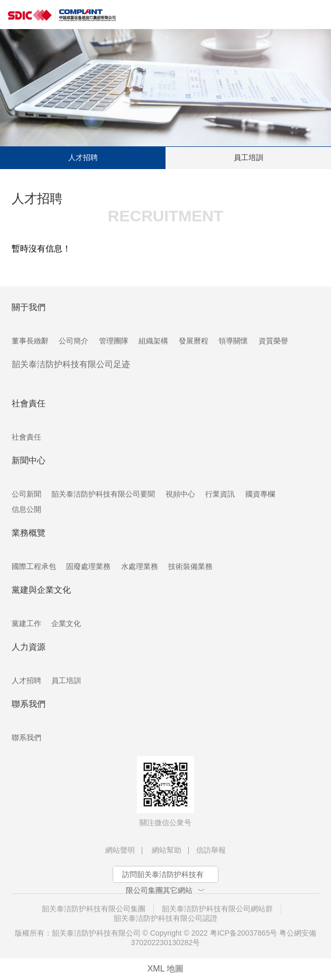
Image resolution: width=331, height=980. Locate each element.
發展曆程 (194, 341)
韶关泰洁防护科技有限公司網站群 (217, 909)
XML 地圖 (166, 969)
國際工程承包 (34, 566)
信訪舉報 (211, 850)
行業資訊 (220, 494)
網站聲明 (120, 850)
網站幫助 (167, 850)
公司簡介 (73, 341)
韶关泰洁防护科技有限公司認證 (165, 918)
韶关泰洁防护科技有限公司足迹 (71, 364)
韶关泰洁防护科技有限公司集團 (94, 909)
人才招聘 (83, 157)
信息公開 (26, 509)
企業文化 (66, 623)
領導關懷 (233, 341)
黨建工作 (26, 623)
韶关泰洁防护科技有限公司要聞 (103, 494)
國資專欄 (260, 494)
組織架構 (153, 341)
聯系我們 (26, 738)
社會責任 (26, 437)
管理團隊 (114, 341)
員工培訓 (249, 157)
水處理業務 (140, 566)
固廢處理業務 (88, 566)
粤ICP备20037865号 (244, 933)
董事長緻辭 (30, 341)
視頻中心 (180, 494)
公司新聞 (26, 494)
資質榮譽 (273, 341)
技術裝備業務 (190, 566)
